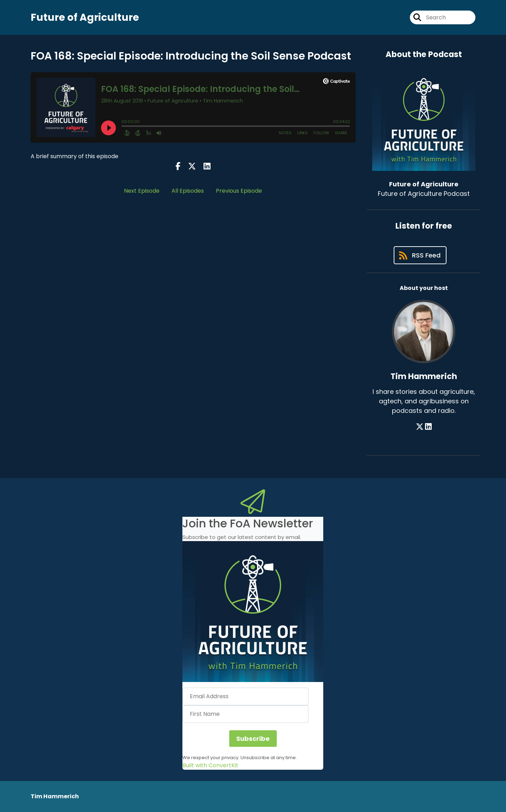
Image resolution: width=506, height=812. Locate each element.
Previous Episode (239, 191)
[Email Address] (245, 696)
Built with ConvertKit (210, 765)
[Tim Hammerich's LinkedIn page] (428, 427)
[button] (253, 612)
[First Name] (245, 714)
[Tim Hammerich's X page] (420, 427)
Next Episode (142, 191)
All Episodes (188, 191)
